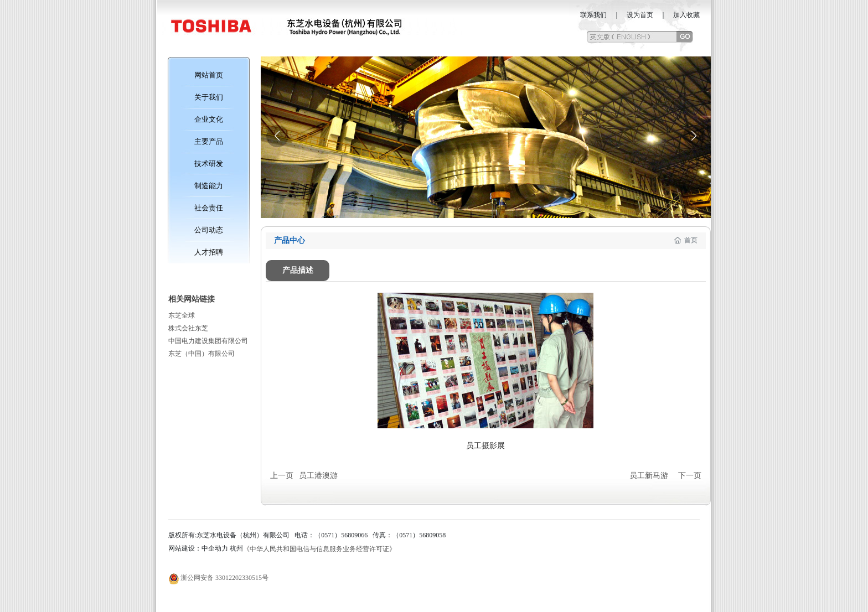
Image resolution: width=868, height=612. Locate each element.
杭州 (236, 548)
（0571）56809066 (341, 535)
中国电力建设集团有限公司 (208, 341)
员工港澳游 (318, 476)
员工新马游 (649, 476)
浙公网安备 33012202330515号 (224, 578)
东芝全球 (182, 315)
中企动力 (215, 548)
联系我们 (593, 15)
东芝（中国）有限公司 (201, 354)
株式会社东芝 (188, 328)
